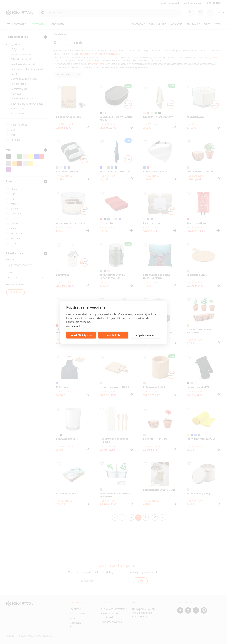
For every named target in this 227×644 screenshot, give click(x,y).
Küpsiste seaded (146, 335)
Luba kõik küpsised (81, 335)
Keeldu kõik (113, 335)
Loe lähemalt (73, 326)
